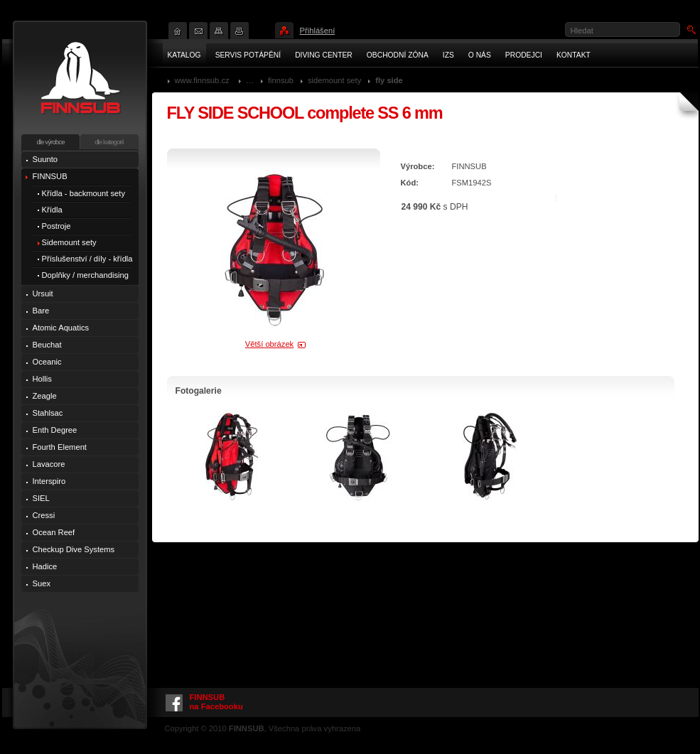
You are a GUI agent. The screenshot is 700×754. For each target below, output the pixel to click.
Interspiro (49, 481)
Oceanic (47, 362)
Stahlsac (48, 413)
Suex (42, 583)
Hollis (42, 379)
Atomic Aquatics (61, 328)
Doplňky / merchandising (86, 275)
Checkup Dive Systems (74, 549)
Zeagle (45, 396)
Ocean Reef (54, 532)
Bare (41, 311)
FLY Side (389, 80)
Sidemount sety (334, 80)
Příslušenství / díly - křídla (87, 259)
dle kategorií (109, 142)
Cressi (44, 515)
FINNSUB (281, 80)
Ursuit (43, 293)
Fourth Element (60, 447)
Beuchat (47, 345)
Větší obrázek (269, 344)
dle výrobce (50, 142)
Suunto (45, 159)
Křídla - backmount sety (84, 193)
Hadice (45, 566)
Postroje (56, 226)
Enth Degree (55, 430)
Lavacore (49, 464)
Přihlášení (318, 31)
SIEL (41, 498)
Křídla (52, 210)
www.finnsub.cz (202, 80)
